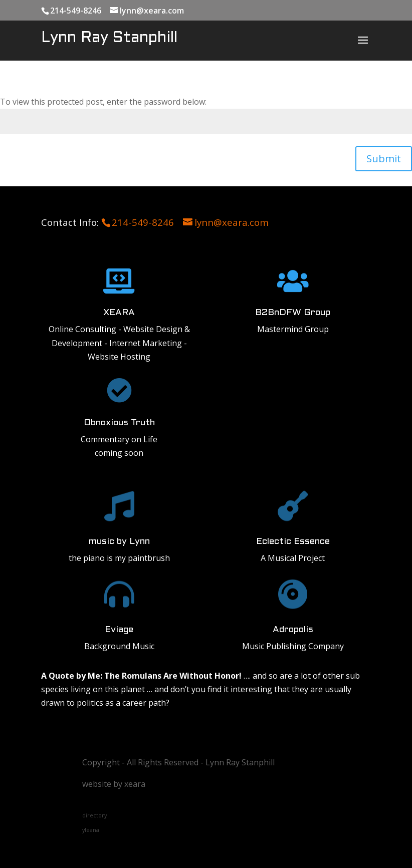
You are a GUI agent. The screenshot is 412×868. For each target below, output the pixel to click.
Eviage (119, 630)
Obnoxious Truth (119, 423)
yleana (91, 830)
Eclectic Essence (293, 542)
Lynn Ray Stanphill (109, 38)
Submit (384, 159)
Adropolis (293, 630)
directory (94, 815)
